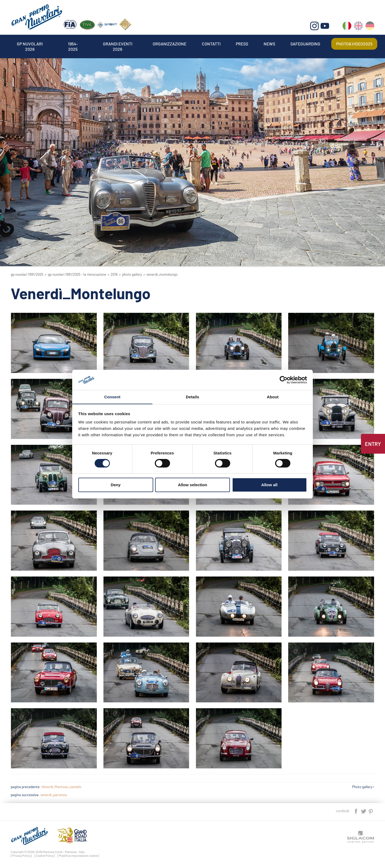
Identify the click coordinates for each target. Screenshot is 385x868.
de (370, 27)
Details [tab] (192, 397)
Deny (116, 485)
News (269, 44)
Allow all (269, 485)
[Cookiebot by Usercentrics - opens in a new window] (284, 380)
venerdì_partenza (54, 795)
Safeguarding (306, 44)
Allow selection (192, 485)
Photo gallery (132, 274)
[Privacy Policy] (21, 855)
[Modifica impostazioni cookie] (78, 855)
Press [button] (242, 44)
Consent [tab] (112, 397)
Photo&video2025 (354, 44)
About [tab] (273, 397)
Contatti (211, 44)
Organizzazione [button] (170, 44)
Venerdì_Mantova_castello (61, 787)
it (347, 27)
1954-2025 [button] (73, 44)
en (358, 27)
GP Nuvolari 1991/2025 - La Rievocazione (77, 274)
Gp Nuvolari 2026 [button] (30, 44)
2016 (114, 274)
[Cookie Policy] (45, 855)
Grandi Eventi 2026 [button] (118, 44)
